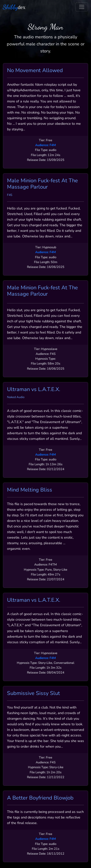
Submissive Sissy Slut (33, 693)
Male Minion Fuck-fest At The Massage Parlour (42, 184)
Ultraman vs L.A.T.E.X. (34, 389)
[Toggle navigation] (82, 7)
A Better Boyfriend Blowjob (40, 798)
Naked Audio (16, 397)
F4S (10, 195)
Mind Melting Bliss (30, 490)
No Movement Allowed (35, 70)
